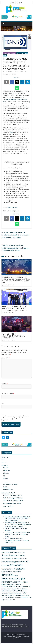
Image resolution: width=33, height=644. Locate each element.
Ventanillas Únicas (8, 506)
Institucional (5, 482)
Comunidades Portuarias (10, 484)
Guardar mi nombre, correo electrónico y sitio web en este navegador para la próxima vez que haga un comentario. (16, 418)
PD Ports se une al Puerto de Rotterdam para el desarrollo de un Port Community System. (15, 248)
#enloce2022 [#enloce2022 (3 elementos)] (23, 559)
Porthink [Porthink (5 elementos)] (17, 595)
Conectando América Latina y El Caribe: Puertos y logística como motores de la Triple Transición (15, 308)
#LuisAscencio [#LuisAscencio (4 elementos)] (5, 572)
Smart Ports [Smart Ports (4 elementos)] (11, 598)
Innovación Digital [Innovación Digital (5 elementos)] (12, 593)
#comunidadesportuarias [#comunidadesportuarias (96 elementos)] (13, 555)
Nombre (5, 383)
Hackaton (6, 473)
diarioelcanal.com (13, 207)
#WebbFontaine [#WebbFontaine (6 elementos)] (6, 589)
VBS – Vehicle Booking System (12, 503)
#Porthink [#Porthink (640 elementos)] (7, 575)
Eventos (4, 463)
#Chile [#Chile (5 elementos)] (23, 553)
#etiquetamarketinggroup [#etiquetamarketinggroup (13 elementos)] (10, 562)
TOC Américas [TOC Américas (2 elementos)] (17, 598)
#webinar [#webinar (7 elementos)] (13, 589)
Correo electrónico (8, 394)
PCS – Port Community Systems (12, 495)
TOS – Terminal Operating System (13, 501)
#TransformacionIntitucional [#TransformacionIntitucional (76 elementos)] (15, 582)
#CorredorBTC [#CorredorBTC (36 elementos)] (7, 558)
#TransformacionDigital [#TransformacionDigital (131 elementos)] (13, 579)
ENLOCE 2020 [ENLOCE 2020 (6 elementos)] (18, 591)
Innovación (5, 465)
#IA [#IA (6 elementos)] (8, 565)
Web (3, 404)
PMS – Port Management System (13, 498)
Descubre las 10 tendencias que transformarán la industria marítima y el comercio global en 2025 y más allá (16, 280)
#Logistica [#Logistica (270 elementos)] (19, 569)
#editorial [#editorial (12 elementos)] (17, 558)
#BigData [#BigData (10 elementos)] (4, 552)
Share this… (16, 78)
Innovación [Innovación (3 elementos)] (4, 593)
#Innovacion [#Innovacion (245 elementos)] (16, 565)
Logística (6, 487)
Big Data (6, 468)
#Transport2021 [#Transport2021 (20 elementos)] (7, 586)
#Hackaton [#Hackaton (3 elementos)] (4, 565)
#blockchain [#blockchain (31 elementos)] (12, 552)
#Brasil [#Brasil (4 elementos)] (19, 553)
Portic (12, 132)
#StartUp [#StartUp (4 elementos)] (16, 575)
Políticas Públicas (8, 490)
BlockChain (6, 470)
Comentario (6, 358)
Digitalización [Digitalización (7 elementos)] (5, 591)
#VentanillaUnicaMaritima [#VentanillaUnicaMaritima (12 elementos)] (22, 587)
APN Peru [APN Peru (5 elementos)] (19, 589)
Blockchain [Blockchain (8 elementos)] (25, 589)
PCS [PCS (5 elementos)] (23, 593)
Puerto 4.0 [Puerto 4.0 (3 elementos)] (22, 595)
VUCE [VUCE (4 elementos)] (14, 600)
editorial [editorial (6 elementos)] (12, 591)
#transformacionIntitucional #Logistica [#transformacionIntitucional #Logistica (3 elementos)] (11, 584)
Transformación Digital (9, 53)
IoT (4, 476)
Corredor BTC (5, 457)
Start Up (6, 479)
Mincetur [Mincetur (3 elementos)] (19, 593)
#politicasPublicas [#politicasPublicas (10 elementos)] (15, 572)
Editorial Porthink (20, 72)
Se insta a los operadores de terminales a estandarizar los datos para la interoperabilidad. (15, 235)
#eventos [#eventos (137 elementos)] (24, 561)
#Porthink (13, 74)
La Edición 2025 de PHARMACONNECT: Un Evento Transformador (14, 336)
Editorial (4, 460)
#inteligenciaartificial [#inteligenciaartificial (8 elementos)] (7, 569)
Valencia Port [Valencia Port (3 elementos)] (9, 600)
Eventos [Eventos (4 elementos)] (24, 591)
